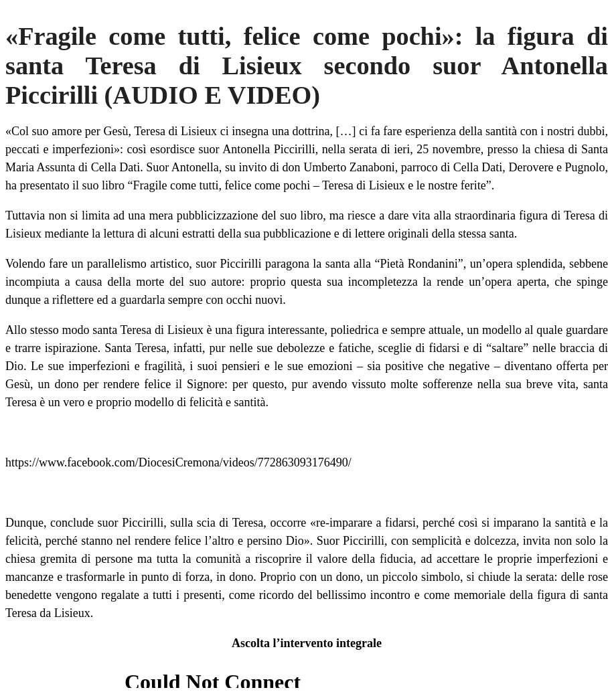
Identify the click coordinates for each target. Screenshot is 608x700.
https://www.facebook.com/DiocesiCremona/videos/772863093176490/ (178, 462)
